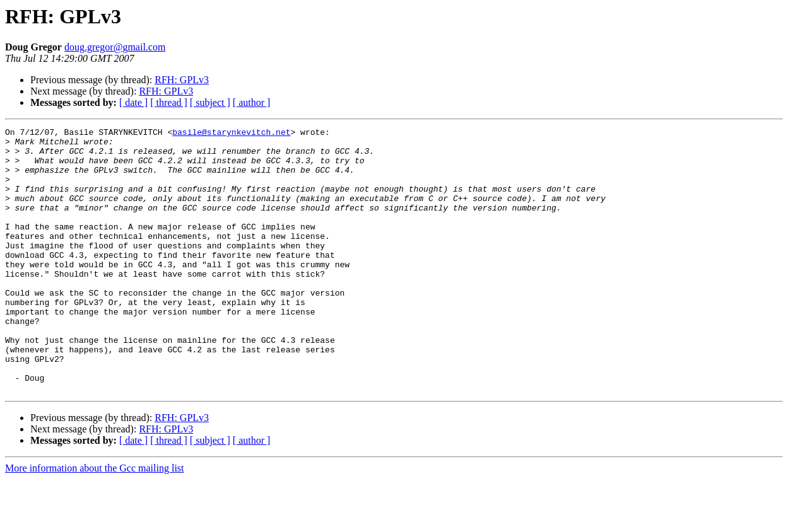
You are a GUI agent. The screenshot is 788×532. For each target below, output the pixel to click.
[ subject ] (210, 102)
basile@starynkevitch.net (231, 134)
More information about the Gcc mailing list (95, 521)
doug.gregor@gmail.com (115, 47)
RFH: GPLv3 (182, 80)
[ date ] (133, 102)
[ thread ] (169, 102)
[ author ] (252, 102)
